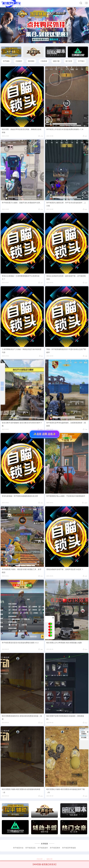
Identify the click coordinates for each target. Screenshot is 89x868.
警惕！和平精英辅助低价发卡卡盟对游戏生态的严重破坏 (66, 351)
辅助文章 (50, 859)
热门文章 (69, 61)
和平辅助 (6, 61)
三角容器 (44, 61)
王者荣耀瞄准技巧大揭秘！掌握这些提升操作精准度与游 (22, 351)
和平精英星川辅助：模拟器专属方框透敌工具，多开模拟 (22, 571)
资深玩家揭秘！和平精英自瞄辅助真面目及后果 (20, 496)
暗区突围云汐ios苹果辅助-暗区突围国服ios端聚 (64, 643)
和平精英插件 (43, 848)
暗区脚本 (31, 61)
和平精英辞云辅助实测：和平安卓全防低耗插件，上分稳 (66, 204)
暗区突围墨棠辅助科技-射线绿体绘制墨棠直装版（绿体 (22, 718)
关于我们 (81, 61)
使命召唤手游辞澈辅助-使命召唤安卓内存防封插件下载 (22, 424)
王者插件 (19, 61)
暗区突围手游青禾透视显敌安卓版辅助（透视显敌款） (65, 718)
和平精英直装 (31, 848)
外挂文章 (40, 859)
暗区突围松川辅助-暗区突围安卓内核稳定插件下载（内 (66, 791)
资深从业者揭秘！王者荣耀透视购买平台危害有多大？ (21, 278)
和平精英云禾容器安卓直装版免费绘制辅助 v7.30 (65, 129)
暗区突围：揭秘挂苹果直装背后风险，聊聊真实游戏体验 (22, 131)
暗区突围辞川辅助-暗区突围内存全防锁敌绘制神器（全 (21, 791)
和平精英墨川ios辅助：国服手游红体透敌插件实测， (22, 203)
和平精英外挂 (18, 848)
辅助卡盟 (56, 61)
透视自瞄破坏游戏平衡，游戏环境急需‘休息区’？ (65, 569)
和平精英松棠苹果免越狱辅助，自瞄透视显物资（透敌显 (66, 424)
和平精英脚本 (55, 848)
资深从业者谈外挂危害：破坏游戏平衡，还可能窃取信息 (66, 278)
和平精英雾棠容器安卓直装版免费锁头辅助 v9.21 (20, 643)
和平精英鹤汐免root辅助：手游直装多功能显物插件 (66, 496)
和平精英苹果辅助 (69, 848)
